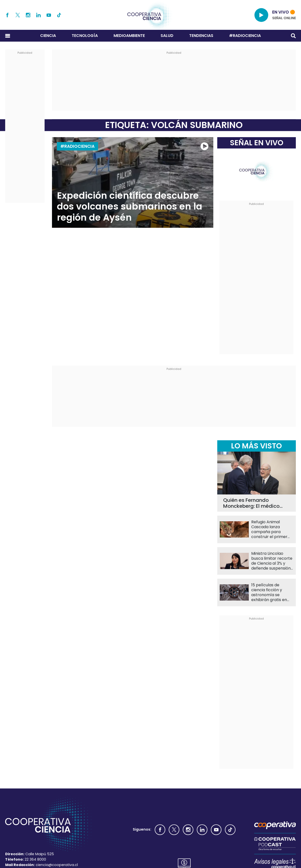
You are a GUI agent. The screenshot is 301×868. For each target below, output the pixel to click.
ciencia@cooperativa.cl (57, 865)
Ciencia (48, 36)
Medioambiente (129, 36)
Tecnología (85, 36)
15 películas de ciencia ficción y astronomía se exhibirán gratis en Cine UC (269, 592)
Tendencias (201, 36)
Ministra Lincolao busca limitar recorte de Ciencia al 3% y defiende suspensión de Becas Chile (272, 561)
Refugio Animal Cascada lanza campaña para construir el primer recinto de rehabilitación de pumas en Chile (269, 529)
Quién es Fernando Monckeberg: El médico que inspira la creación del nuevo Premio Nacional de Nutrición (256, 503)
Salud (167, 36)
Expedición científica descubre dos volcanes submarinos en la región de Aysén (130, 206)
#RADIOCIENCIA (245, 36)
